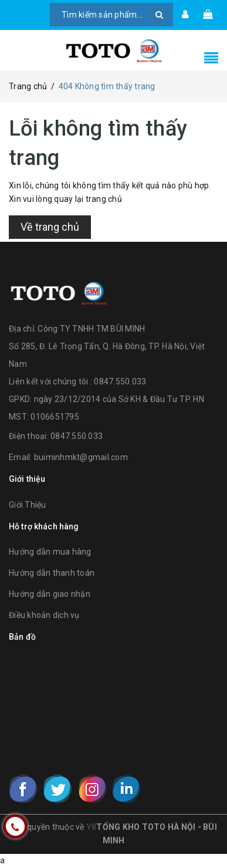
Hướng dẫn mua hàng (50, 552)
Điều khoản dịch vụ (44, 615)
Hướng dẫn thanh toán (52, 573)
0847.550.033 (77, 436)
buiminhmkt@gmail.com (81, 457)
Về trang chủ (50, 227)
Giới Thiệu (28, 505)
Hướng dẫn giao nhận (50, 594)
